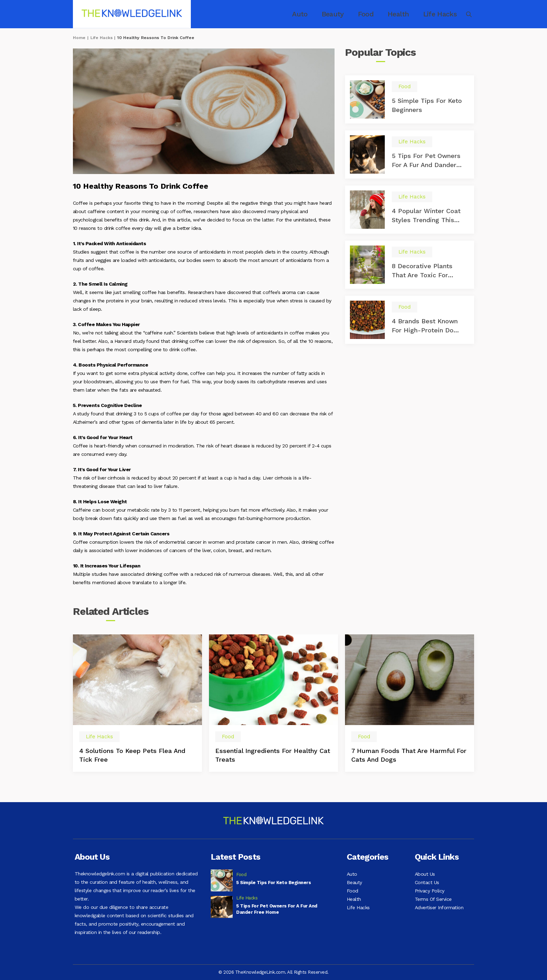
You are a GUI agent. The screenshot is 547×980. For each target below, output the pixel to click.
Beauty (333, 14)
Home (79, 38)
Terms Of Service (433, 905)
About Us (425, 874)
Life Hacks (432, 14)
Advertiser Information (439, 916)
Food (364, 14)
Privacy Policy (430, 895)
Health (394, 14)
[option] (137, 708)
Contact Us (427, 884)
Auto (303, 14)
